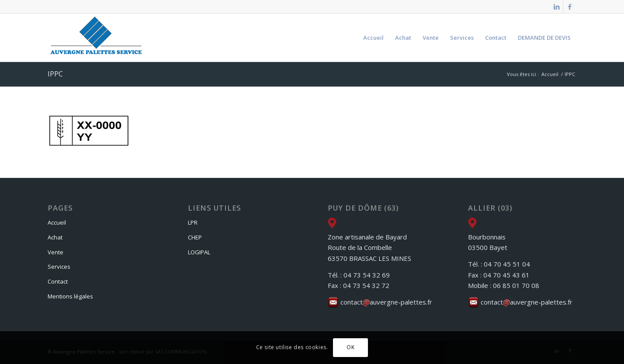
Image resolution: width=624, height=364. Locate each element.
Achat (55, 237)
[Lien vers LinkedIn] (556, 7)
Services (59, 267)
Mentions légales (70, 296)
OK (350, 347)
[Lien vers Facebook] (570, 7)
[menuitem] (373, 38)
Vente (55, 252)
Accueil (57, 222)
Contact (58, 281)
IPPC (55, 74)
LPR (193, 222)
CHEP (195, 237)
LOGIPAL (199, 252)
